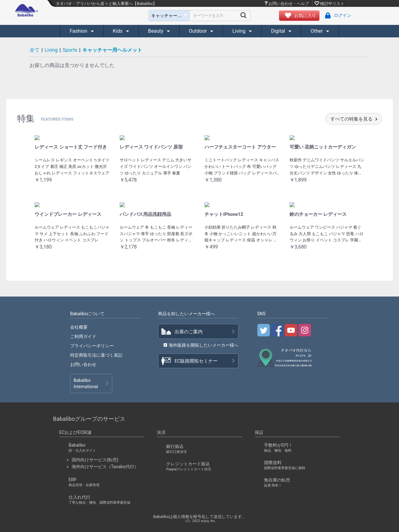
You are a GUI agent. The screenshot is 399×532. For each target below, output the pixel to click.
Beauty (156, 31)
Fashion (79, 31)
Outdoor (199, 31)
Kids (118, 31)
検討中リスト (332, 3)
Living (239, 31)
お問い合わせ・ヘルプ (289, 3)
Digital (279, 31)
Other (317, 31)
